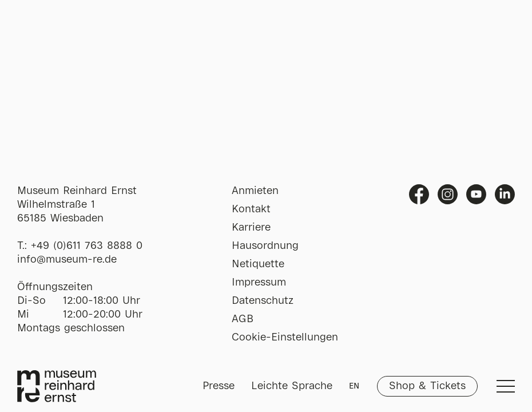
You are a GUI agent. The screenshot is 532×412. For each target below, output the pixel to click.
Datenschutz (263, 301)
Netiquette (258, 264)
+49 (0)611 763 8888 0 (87, 246)
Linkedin (505, 194)
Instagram (448, 194)
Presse (219, 386)
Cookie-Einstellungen (285, 338)
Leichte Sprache (292, 386)
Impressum (259, 283)
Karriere (251, 228)
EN (354, 386)
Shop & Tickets (427, 386)
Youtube (476, 194)
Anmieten (255, 191)
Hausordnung (265, 246)
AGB (243, 319)
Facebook (419, 194)
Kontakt (251, 209)
